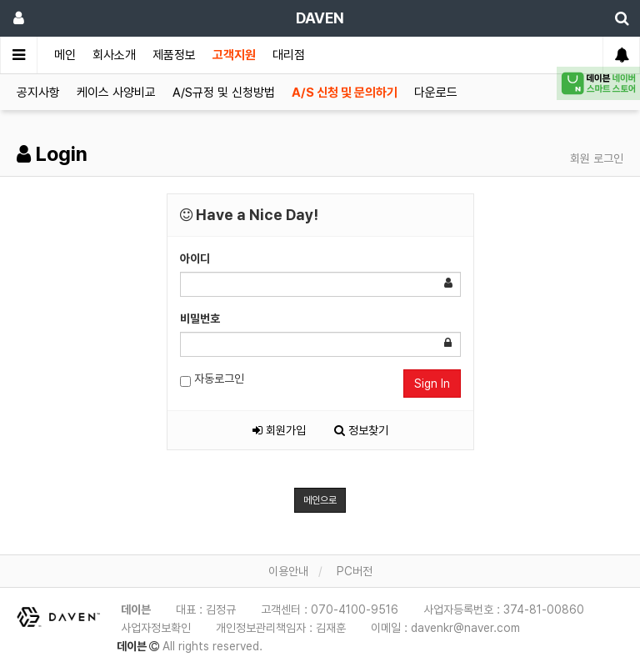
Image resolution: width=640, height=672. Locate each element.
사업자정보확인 (156, 628)
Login (52, 154)
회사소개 (114, 55)
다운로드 (436, 93)
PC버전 (355, 571)
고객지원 (234, 55)
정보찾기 (361, 430)
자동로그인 (212, 379)
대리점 (289, 55)
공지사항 (38, 93)
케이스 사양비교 (116, 93)
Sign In (432, 384)
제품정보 (174, 55)
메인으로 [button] (320, 500)
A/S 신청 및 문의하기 (345, 93)
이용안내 (288, 571)
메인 (65, 55)
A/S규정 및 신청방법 (224, 93)
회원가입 (279, 430)
